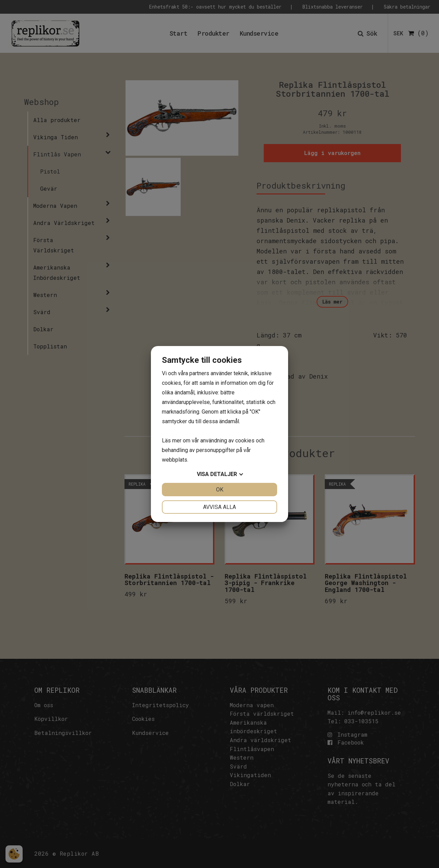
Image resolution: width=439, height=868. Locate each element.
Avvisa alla (219, 507)
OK (220, 490)
